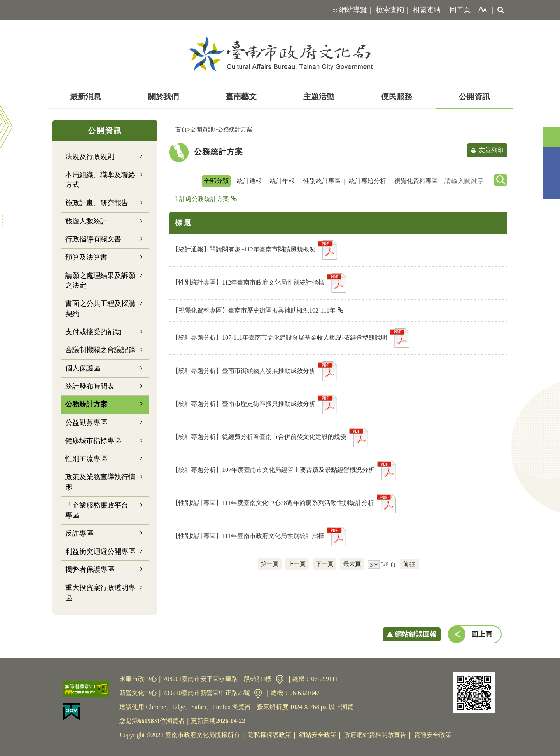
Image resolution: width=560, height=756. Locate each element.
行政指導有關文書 (93, 239)
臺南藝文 (241, 96)
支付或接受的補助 (93, 332)
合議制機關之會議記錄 (100, 350)
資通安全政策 (433, 735)
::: (335, 10)
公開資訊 (474, 96)
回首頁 (460, 10)
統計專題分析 (367, 181)
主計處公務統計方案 (201, 199)
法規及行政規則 (90, 157)
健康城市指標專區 (93, 441)
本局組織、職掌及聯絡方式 (100, 180)
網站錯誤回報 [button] (416, 634)
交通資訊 (280, 680)
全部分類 (216, 181)
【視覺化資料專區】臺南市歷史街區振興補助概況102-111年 (254, 310)
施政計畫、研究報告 (97, 203)
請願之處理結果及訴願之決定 (100, 281)
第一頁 (270, 564)
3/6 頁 (388, 564)
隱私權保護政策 (269, 735)
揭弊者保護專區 (90, 569)
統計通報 (249, 181)
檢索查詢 (390, 10)
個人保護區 (83, 368)
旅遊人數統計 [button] (86, 221)
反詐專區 (79, 533)
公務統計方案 (86, 404)
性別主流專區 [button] (86, 459)
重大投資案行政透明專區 (100, 593)
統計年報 (282, 181)
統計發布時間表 (90, 386)
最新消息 (86, 96)
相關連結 (427, 10)
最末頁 (352, 564)
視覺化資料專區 (416, 181)
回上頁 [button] (482, 634)
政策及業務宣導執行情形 (100, 482)
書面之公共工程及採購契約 (100, 309)
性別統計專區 (322, 181)
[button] (481, 10)
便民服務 (397, 96)
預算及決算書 (86, 257)
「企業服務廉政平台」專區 (100, 510)
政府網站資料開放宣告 (375, 735)
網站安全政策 (318, 735)
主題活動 (319, 96)
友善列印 (491, 150)
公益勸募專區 (86, 423)
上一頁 (297, 564)
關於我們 (163, 96)
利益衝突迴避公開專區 (100, 552)
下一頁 (325, 564)
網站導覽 (353, 10)
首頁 (181, 129)
